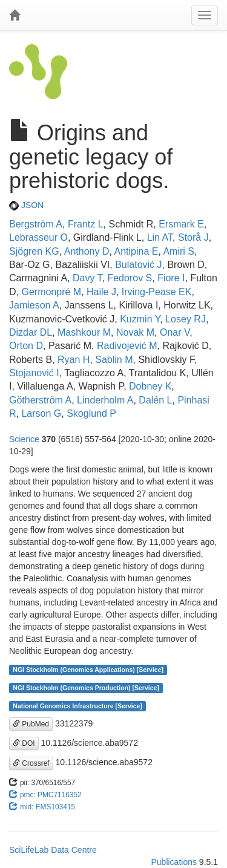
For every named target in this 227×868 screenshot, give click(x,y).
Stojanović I (34, 373)
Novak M (135, 332)
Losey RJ (186, 319)
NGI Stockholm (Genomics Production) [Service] (86, 688)
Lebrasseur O (38, 237)
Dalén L (155, 400)
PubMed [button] (31, 724)
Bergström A (36, 224)
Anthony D (87, 251)
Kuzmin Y (140, 319)
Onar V (175, 332)
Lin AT (160, 237)
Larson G (41, 413)
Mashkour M (84, 332)
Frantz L (86, 224)
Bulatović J (138, 265)
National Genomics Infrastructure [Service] (77, 706)
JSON (26, 205)
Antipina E (136, 251)
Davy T (87, 278)
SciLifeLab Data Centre (53, 850)
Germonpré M (51, 292)
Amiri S (179, 251)
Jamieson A (34, 305)
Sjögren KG (34, 251)
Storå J (193, 237)
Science (24, 439)
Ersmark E (181, 224)
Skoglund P (91, 413)
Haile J (101, 292)
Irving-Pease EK (157, 292)
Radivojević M (127, 346)
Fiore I (171, 278)
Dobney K (150, 386)
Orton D (26, 346)
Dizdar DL (31, 332)
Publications (174, 862)
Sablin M (114, 360)
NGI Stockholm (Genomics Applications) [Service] (88, 670)
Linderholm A (105, 400)
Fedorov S (130, 278)
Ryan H (74, 360)
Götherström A (40, 400)
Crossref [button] (31, 763)
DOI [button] (24, 743)
